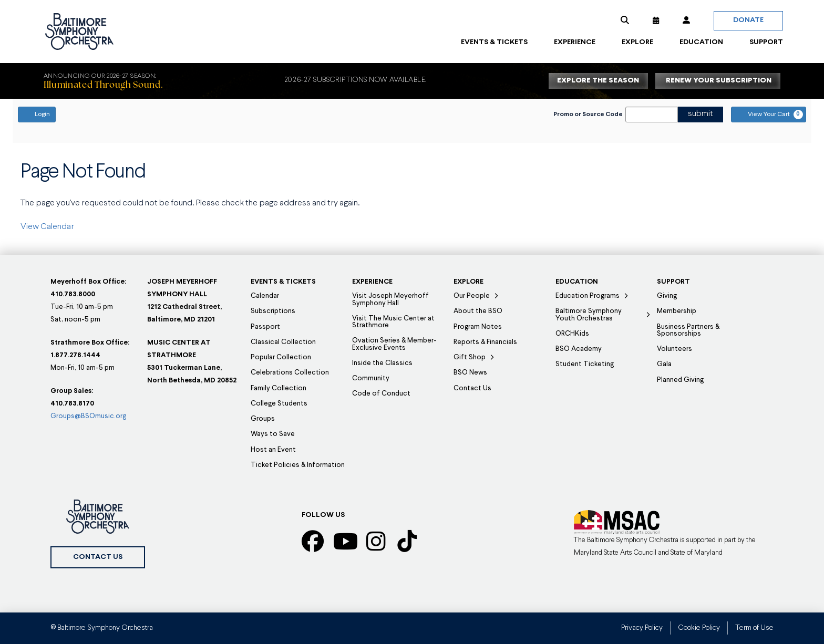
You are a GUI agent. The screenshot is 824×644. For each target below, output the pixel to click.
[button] (625, 20)
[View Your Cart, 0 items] (769, 115)
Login (37, 114)
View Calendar (47, 227)
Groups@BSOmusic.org (88, 416)
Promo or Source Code (588, 115)
